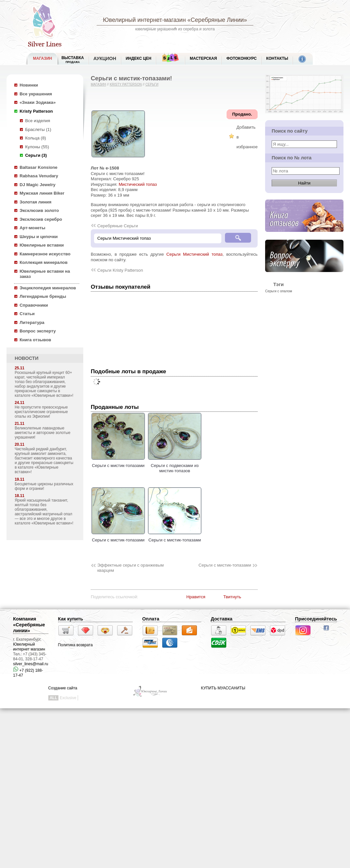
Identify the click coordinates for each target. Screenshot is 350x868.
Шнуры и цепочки (39, 237)
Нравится (196, 597)
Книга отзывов (35, 340)
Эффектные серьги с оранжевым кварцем (130, 568)
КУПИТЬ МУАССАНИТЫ (223, 688)
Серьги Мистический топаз (195, 254)
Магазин (98, 84)
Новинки (29, 85)
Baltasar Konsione (39, 167)
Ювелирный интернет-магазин (144, 20)
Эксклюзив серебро (41, 219)
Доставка (222, 619)
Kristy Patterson (36, 111)
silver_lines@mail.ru (31, 664)
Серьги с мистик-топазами (118, 463)
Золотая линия (35, 202)
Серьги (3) (36, 155)
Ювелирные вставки (42, 245)
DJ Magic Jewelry (38, 185)
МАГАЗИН (42, 58)
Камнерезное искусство (45, 254)
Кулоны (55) (37, 147)
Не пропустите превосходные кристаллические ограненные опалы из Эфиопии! (41, 412)
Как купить (71, 619)
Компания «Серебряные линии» (29, 625)
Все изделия (38, 121)
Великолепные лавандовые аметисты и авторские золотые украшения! (43, 433)
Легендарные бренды (43, 296)
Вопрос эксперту (38, 331)
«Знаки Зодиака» (38, 102)
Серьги (152, 84)
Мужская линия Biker (42, 193)
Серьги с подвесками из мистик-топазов (175, 465)
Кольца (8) (36, 138)
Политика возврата (75, 645)
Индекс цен (138, 58)
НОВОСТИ (27, 358)
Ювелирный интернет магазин (29, 647)
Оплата (151, 619)
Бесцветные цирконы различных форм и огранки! (44, 486)
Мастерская (203, 58)
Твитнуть (232, 597)
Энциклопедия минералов (48, 288)
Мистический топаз (138, 184)
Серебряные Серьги (118, 226)
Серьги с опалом (279, 291)
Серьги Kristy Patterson (120, 270)
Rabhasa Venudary (39, 176)
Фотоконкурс (241, 58)
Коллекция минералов (44, 262)
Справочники (34, 305)
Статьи (27, 314)
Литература (32, 322)
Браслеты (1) (38, 129)
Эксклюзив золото (39, 210)
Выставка (73, 60)
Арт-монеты (32, 228)
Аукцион (105, 58)
